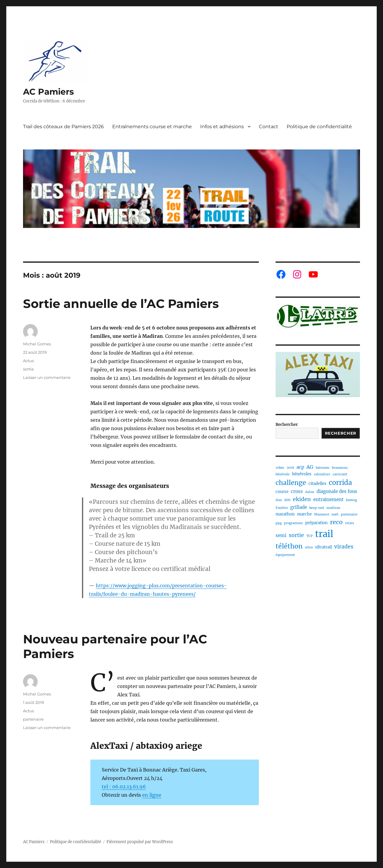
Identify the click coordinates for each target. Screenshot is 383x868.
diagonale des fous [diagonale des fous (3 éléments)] (337, 491)
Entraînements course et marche (152, 127)
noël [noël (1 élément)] (335, 514)
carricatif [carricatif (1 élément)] (340, 474)
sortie (28, 369)
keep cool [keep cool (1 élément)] (317, 508)
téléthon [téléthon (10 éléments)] (289, 546)
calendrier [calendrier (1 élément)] (322, 474)
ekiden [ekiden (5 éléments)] (302, 499)
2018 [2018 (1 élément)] (290, 468)
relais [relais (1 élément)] (349, 523)
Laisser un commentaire (47, 377)
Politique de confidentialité (319, 127)
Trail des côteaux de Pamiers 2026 (63, 127)
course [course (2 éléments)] (282, 492)
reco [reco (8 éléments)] (336, 522)
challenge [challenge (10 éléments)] (291, 483)
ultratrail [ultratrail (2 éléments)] (323, 547)
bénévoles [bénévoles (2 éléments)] (302, 474)
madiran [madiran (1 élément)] (333, 508)
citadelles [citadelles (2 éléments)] (317, 484)
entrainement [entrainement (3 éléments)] (328, 499)
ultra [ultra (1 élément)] (309, 547)
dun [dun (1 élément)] (279, 500)
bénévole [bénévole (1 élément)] (283, 474)
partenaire (33, 719)
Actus (28, 361)
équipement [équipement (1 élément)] (285, 555)
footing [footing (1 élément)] (351, 500)
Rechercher (287, 425)
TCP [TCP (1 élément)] (310, 536)
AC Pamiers (48, 92)
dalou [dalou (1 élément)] (310, 492)
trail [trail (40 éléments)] (324, 534)
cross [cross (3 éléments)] (297, 491)
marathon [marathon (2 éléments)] (285, 514)
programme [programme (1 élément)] (293, 523)
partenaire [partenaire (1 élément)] (349, 514)
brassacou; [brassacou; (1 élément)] (340, 468)
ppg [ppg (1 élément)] (279, 523)
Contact (269, 127)
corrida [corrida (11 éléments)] (340, 483)
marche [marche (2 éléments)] (304, 514)
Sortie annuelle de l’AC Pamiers (121, 304)
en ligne (152, 795)
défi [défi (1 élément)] (287, 500)
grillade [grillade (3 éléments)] (299, 507)
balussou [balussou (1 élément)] (323, 468)
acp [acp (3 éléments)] (300, 467)
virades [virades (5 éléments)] (344, 547)
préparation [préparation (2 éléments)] (316, 523)
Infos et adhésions (222, 127)
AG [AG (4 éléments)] (310, 467)
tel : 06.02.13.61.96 (124, 787)
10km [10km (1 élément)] (280, 468)
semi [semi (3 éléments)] (281, 535)
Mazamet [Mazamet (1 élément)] (322, 514)
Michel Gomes (37, 344)
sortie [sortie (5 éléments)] (296, 535)
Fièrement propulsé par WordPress (140, 842)
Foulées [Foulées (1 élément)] (282, 508)
